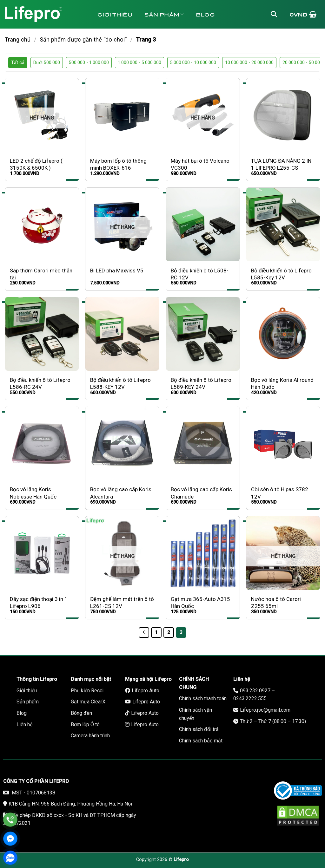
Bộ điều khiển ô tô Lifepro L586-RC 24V (40, 383)
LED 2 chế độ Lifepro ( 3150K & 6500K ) (36, 164)
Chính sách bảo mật (201, 741)
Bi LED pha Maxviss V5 (117, 271)
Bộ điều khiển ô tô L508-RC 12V (200, 274)
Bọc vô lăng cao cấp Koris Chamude (201, 493)
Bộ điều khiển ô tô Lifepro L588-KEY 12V (120, 383)
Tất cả (18, 63)
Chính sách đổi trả (199, 729)
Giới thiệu (115, 14)
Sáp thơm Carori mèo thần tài (41, 274)
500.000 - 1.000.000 (89, 63)
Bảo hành (210, 43)
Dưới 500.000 (47, 63)
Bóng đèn (81, 713)
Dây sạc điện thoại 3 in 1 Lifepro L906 (39, 603)
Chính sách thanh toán (203, 698)
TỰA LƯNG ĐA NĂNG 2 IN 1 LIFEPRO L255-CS (281, 164)
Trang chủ (18, 39)
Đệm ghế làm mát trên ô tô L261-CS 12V (122, 603)
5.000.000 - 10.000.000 (193, 63)
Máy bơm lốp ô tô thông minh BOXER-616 (118, 164)
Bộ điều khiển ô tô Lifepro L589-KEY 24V (201, 383)
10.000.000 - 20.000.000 (249, 63)
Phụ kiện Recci (87, 691)
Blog (205, 14)
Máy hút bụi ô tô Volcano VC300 (200, 164)
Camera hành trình (90, 736)
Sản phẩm (164, 14)
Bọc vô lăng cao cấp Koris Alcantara (121, 493)
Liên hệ (168, 43)
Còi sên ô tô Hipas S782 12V (280, 493)
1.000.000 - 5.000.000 (139, 63)
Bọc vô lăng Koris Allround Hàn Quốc (282, 383)
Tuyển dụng (121, 43)
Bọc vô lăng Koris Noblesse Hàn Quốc (33, 493)
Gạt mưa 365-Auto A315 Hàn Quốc (200, 603)
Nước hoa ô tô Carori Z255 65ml (276, 603)
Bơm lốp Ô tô (85, 724)
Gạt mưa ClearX (88, 702)
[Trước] (144, 633)
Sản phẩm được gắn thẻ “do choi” (83, 39)
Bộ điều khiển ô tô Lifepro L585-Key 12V (281, 274)
